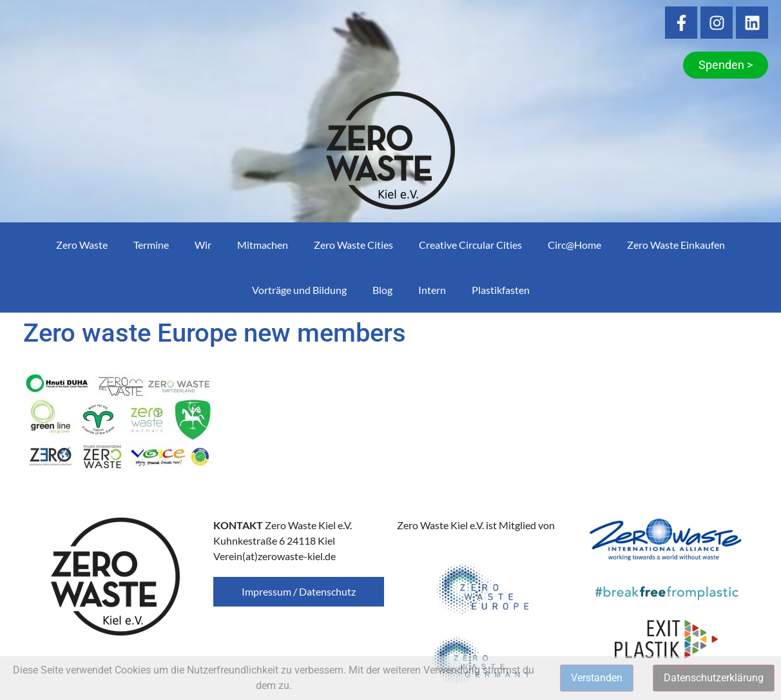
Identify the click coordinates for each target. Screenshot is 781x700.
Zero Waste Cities (353, 245)
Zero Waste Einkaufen (676, 245)
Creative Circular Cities (470, 245)
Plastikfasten (501, 290)
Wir (203, 245)
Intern (432, 290)
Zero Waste (82, 245)
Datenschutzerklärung (714, 678)
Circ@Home (574, 245)
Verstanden (597, 678)
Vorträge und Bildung (299, 290)
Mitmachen (263, 245)
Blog (382, 290)
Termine (151, 245)
